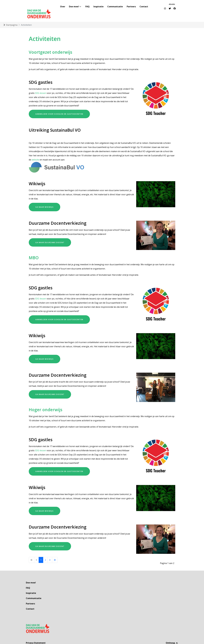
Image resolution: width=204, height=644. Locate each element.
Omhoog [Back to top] (172, 631)
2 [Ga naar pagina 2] (45, 554)
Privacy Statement (36, 631)
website (35, 154)
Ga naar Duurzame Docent (50, 237)
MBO (34, 252)
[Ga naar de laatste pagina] (55, 554)
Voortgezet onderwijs (50, 46)
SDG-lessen (41, 87)
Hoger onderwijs (46, 404)
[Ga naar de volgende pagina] (50, 554)
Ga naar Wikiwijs (44, 201)
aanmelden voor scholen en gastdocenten (59, 108)
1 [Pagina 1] (41, 554)
